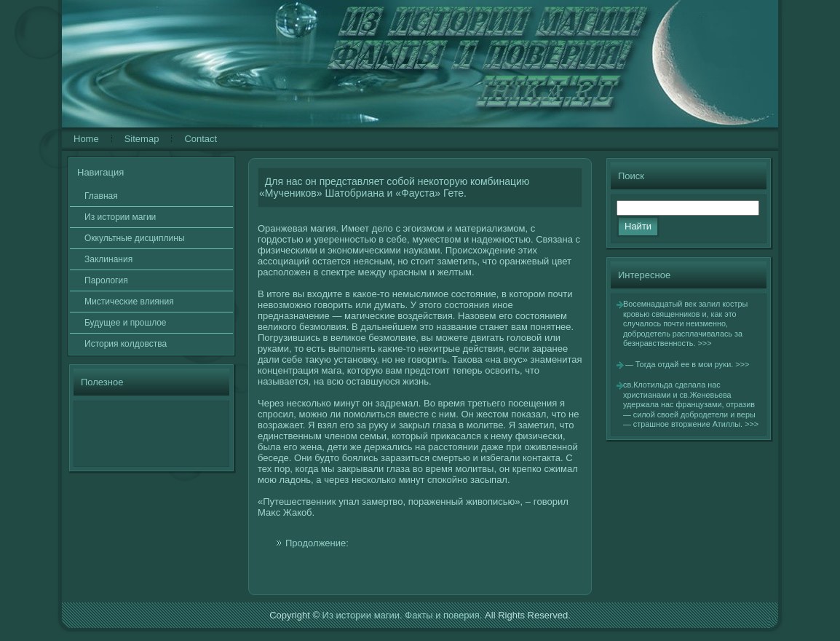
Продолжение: (317, 543)
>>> (705, 343)
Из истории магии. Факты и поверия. (403, 615)
